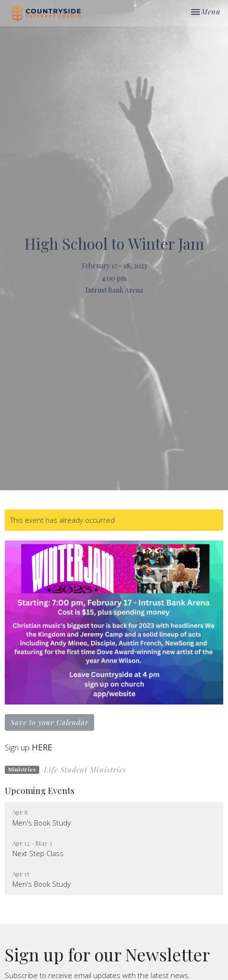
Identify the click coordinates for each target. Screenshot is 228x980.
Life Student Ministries (85, 770)
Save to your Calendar (49, 722)
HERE (43, 747)
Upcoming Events (40, 791)
